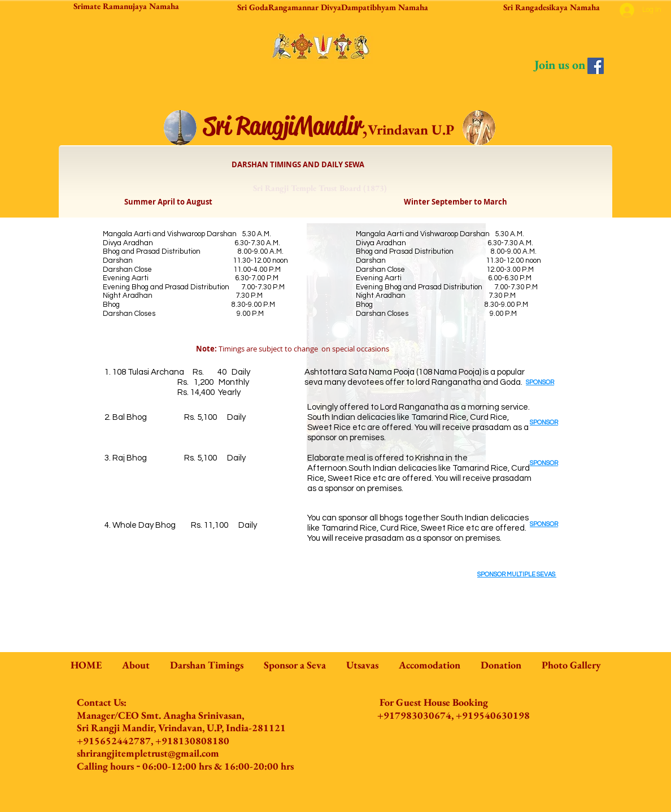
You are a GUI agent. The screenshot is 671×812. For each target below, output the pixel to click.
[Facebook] (596, 66)
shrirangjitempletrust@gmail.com (148, 753)
